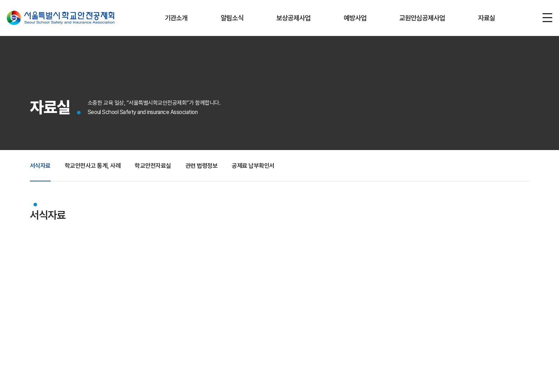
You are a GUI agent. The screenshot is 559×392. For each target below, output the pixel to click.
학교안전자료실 (159, 169)
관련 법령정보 (210, 169)
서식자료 (41, 169)
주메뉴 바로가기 (0, 0)
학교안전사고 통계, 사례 (96, 169)
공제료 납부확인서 (264, 169)
